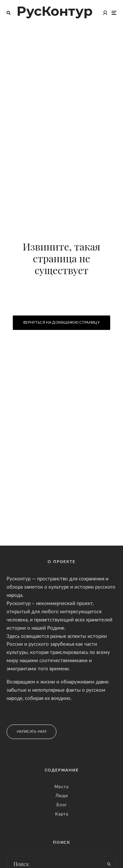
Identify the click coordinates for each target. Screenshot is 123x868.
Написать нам (31, 732)
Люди (62, 796)
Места (61, 787)
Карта (62, 814)
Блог (62, 805)
